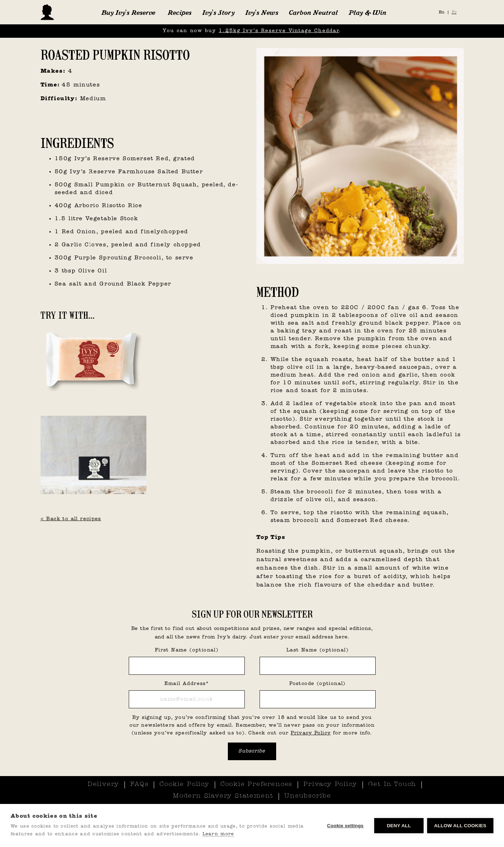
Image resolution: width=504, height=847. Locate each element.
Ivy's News (262, 12)
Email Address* (187, 684)
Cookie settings (345, 826)
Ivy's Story (218, 12)
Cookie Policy (184, 785)
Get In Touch (392, 785)
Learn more (218, 834)
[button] (128, 12)
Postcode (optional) (317, 684)
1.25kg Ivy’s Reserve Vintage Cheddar (279, 31)
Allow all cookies (460, 826)
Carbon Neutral (313, 12)
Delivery (103, 785)
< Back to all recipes (71, 519)
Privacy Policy (311, 733)
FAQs (139, 785)
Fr (454, 12)
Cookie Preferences (256, 785)
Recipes (180, 12)
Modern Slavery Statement (223, 796)
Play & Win (367, 12)
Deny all (399, 826)
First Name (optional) (187, 650)
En (442, 12)
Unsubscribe (308, 796)
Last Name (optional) (317, 650)
